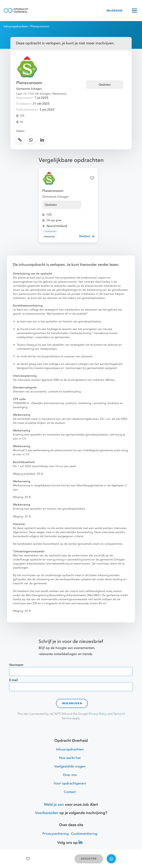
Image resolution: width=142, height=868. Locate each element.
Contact (70, 792)
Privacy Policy (98, 714)
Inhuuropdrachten (16, 26)
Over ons (70, 775)
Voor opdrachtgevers (70, 783)
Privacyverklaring (55, 834)
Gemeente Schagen (29, 89)
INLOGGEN (114, 11)
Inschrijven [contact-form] (72, 703)
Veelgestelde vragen (70, 766)
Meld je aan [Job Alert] (54, 805)
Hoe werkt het (70, 758)
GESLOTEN (89, 859)
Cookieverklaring (84, 834)
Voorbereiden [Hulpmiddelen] (47, 813)
